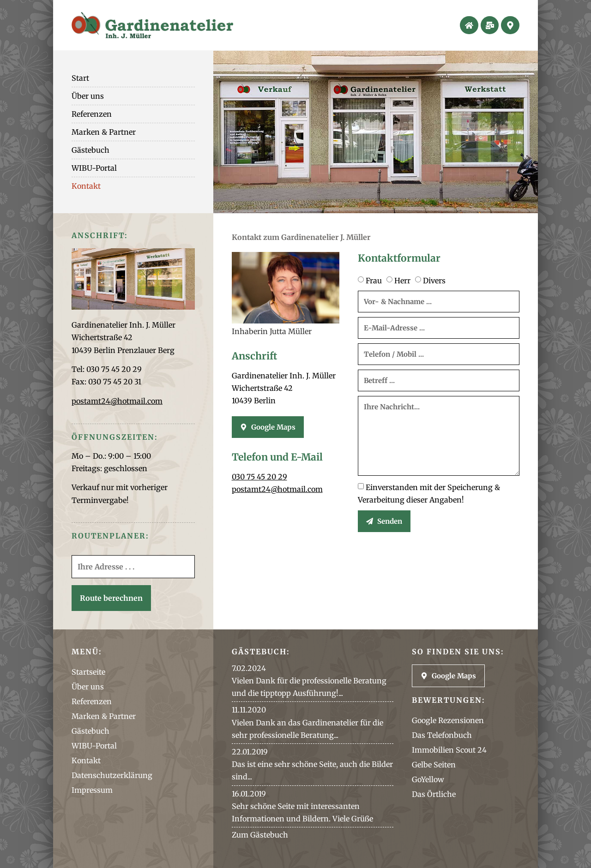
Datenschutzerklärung (112, 775)
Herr (402, 281)
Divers (434, 281)
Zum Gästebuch (260, 835)
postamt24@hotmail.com (117, 401)
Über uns (88, 96)
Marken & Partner (104, 132)
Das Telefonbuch (442, 735)
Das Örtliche (434, 794)
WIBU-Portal (94, 168)
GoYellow (428, 779)
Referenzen (92, 114)
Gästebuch (90, 150)
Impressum (92, 790)
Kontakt (86, 186)
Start (80, 78)
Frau (374, 281)
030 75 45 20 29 (259, 477)
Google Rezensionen (448, 720)
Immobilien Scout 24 (449, 750)
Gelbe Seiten (434, 765)
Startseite (88, 672)
